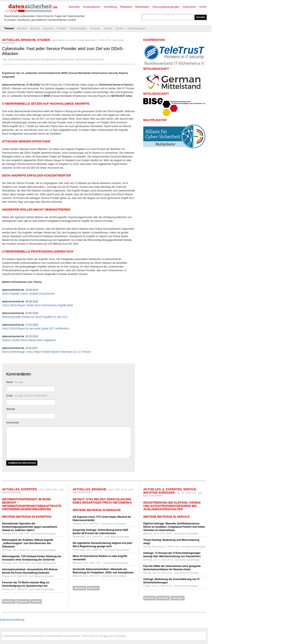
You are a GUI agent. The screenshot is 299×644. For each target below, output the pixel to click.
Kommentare (119, 636)
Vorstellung (110, 7)
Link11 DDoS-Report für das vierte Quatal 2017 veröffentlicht (36, 329)
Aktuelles (22, 28)
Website (11, 409)
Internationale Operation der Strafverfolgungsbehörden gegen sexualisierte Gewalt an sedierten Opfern (30, 527)
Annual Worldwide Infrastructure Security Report (32, 59)
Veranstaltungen (137, 28)
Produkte (95, 28)
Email (27, 396)
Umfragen (178, 598)
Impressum (189, 7)
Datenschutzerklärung (12, 620)
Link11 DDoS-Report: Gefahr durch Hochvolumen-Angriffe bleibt (37, 305)
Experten (48, 28)
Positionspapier (78, 28)
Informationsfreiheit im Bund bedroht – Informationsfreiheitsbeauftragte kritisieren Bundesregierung (32, 504)
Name (15, 382)
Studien (120, 28)
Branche (35, 28)
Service (108, 28)
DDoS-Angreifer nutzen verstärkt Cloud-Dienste (28, 294)
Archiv (203, 7)
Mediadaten (142, 7)
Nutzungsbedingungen (166, 7)
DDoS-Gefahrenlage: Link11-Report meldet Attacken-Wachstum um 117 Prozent (47, 352)
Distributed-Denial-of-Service (90, 59)
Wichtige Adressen (159, 493)
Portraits (61, 28)
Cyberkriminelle (66, 59)
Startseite (74, 7)
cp (71, 40)
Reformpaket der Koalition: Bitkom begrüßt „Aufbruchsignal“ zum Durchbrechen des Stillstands (28, 543)
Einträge (103, 636)
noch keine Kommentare (43, 534)
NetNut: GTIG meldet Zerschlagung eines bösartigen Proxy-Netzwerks (102, 501)
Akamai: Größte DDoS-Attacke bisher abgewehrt (29, 340)
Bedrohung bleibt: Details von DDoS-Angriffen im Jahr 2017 (35, 317)
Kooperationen (92, 7)
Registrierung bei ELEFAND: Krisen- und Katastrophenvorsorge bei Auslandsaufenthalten (172, 506)
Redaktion (126, 7)
